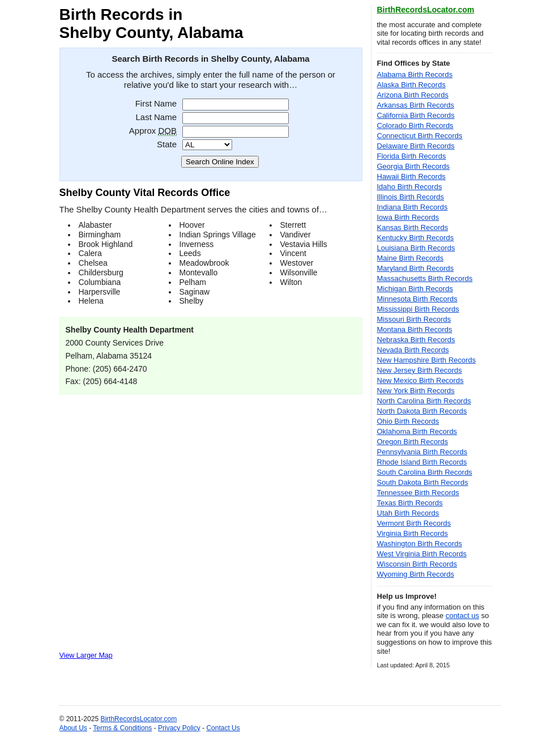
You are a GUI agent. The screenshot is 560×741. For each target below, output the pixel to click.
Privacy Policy (179, 728)
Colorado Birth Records (415, 125)
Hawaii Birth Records (411, 176)
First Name (156, 103)
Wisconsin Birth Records (417, 564)
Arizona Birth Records (413, 95)
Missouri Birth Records (414, 319)
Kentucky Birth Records (416, 238)
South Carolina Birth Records (425, 472)
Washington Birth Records (420, 544)
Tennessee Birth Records (418, 493)
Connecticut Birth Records (420, 136)
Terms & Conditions (122, 728)
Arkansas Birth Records (416, 105)
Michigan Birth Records (415, 289)
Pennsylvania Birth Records (422, 452)
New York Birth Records (416, 391)
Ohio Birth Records (408, 421)
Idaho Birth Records (410, 187)
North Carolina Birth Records (424, 401)
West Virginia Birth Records (422, 554)
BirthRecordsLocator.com (426, 10)
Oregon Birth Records (413, 442)
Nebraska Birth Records (416, 340)
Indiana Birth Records (412, 207)
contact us (462, 616)
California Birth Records (416, 115)
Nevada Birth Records (413, 350)
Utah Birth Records (408, 513)
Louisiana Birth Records (416, 248)
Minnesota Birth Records (417, 299)
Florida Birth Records (412, 156)
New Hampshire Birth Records (427, 360)
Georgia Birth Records (414, 166)
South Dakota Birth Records (423, 482)
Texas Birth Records (410, 503)
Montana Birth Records (415, 329)
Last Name (156, 117)
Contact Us (223, 728)
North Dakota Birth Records (422, 411)
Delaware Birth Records (416, 146)
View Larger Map (86, 655)
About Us (73, 728)
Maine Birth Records (411, 258)
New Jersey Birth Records (420, 370)
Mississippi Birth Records (418, 309)
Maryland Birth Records (416, 268)
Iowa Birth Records (408, 217)
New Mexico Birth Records (420, 380)
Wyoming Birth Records (416, 574)
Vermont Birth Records (414, 523)
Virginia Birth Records (412, 533)
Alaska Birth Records (411, 85)
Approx (153, 131)
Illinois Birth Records (411, 197)
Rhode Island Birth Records (422, 462)
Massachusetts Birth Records (425, 278)
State (167, 144)
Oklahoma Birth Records (417, 431)
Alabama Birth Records (415, 74)
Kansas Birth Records (413, 227)
